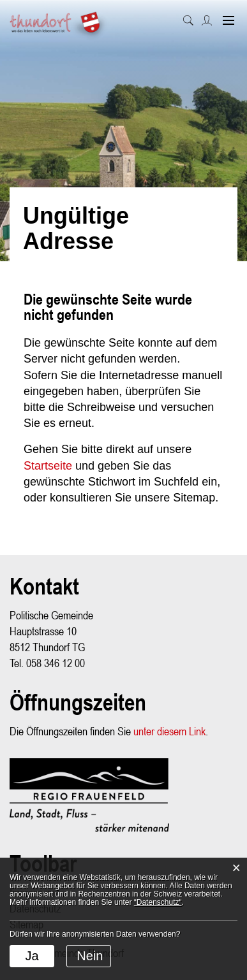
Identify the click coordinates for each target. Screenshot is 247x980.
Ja (32, 956)
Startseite (48, 466)
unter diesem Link (169, 731)
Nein (90, 956)
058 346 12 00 (56, 663)
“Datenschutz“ (158, 902)
